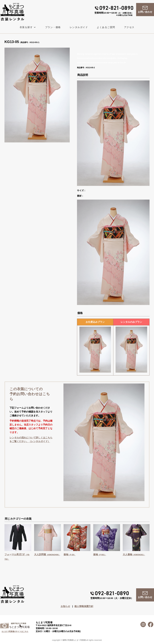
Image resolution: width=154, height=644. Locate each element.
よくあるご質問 (106, 27)
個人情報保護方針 (84, 606)
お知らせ (65, 606)
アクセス (129, 27)
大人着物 (134, 555)
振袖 (70, 555)
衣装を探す (28, 27)
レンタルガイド (79, 27)
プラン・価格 (53, 27)
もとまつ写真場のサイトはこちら (15, 631)
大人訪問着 (47, 555)
